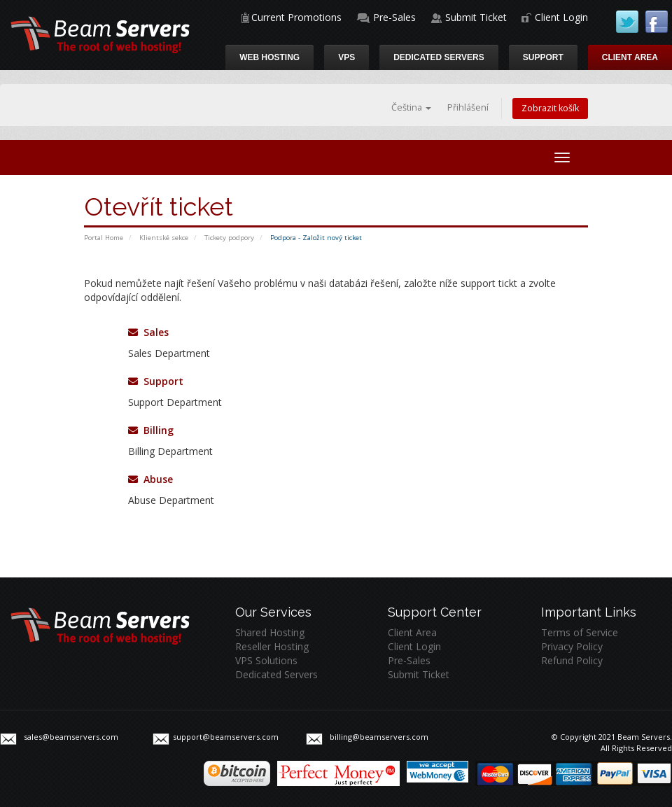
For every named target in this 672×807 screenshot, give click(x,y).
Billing (151, 430)
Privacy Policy (572, 646)
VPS (346, 57)
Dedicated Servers (439, 57)
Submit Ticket (476, 17)
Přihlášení (468, 107)
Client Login (561, 17)
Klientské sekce (164, 238)
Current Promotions (296, 17)
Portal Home (104, 238)
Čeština (411, 107)
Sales (148, 332)
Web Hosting (269, 57)
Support (543, 57)
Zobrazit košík (550, 108)
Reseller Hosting (272, 646)
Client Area (630, 57)
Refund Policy (572, 660)
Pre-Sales (394, 17)
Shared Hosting (270, 632)
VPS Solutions (266, 660)
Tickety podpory (229, 238)
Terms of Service (580, 632)
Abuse (150, 479)
